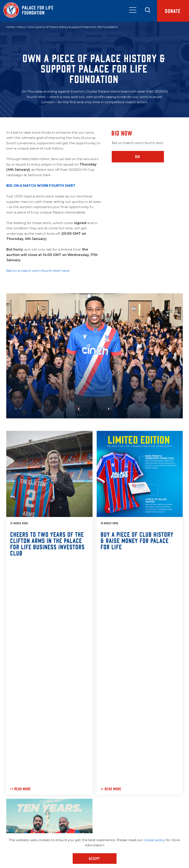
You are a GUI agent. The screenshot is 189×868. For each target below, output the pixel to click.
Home (11, 27)
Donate (173, 11)
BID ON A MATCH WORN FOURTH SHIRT (41, 186)
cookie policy (154, 840)
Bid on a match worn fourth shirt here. (38, 271)
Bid (138, 157)
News (21, 27)
